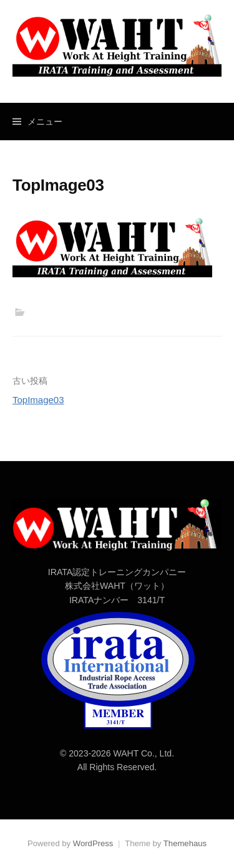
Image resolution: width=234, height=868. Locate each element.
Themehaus (185, 843)
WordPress (93, 843)
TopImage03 (38, 400)
